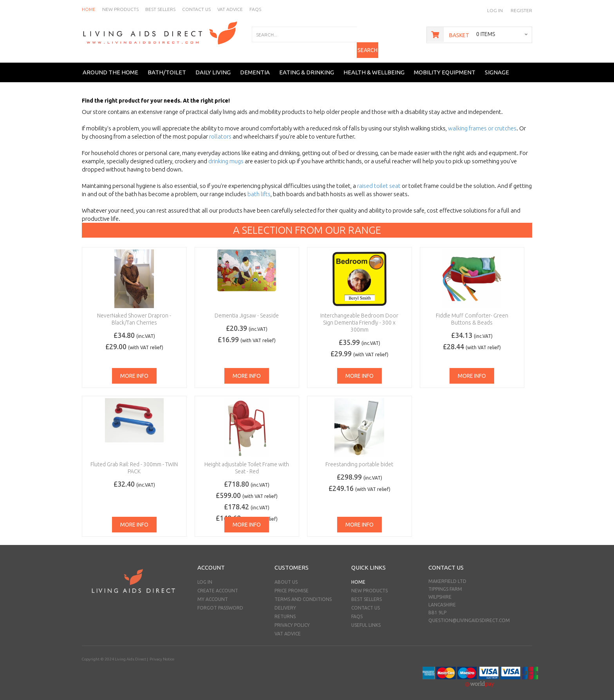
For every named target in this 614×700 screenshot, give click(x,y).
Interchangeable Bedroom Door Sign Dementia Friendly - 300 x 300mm (359, 317)
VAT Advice (288, 628)
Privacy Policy (292, 619)
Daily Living (213, 66)
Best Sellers (367, 593)
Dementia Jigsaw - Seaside (247, 310)
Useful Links (366, 619)
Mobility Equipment (445, 66)
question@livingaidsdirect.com (469, 614)
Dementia (255, 66)
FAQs (357, 611)
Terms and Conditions (303, 593)
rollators (220, 131)
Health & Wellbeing (374, 66)
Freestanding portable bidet (359, 458)
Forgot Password (220, 602)
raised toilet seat (379, 180)
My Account (213, 593)
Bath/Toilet (167, 66)
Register (521, 10)
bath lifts (259, 188)
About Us (286, 576)
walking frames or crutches (482, 122)
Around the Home (110, 66)
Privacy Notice (162, 653)
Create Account (218, 585)
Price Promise (292, 585)
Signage (497, 66)
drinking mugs (226, 155)
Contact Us (366, 602)
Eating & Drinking (307, 66)
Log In (495, 10)
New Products (369, 585)
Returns (285, 611)
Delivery (285, 602)
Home (358, 576)
